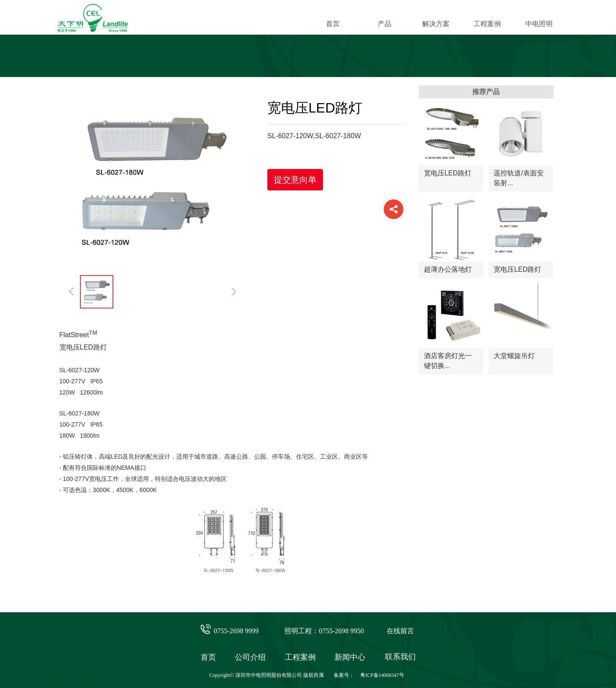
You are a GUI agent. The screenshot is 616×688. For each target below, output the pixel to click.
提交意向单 (295, 180)
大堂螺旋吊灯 (514, 356)
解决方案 (436, 24)
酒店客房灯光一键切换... (448, 360)
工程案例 (487, 24)
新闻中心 (350, 657)
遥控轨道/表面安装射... (518, 178)
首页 (333, 24)
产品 (385, 24)
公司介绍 (250, 657)
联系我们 (400, 657)
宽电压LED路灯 (448, 173)
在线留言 (400, 631)
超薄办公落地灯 (448, 269)
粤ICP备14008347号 (382, 675)
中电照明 (539, 24)
